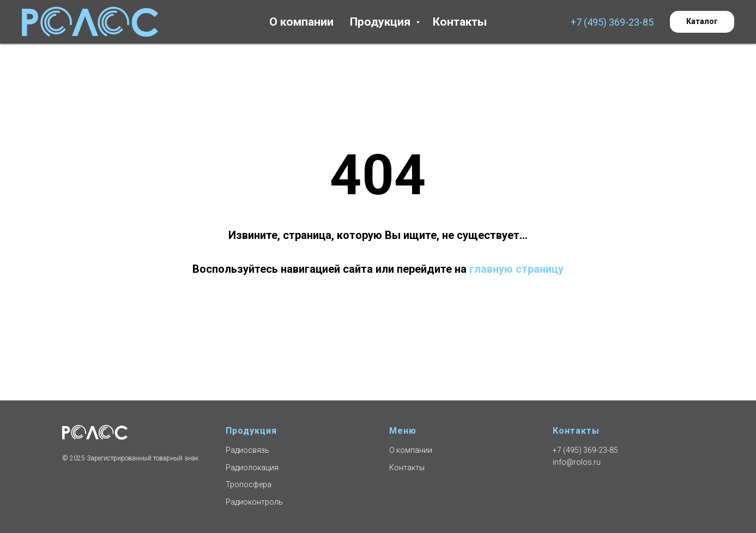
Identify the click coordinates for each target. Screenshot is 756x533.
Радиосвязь (247, 450)
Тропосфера (249, 484)
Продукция (382, 22)
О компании (301, 22)
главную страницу (516, 269)
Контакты (460, 22)
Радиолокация (252, 468)
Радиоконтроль (254, 502)
